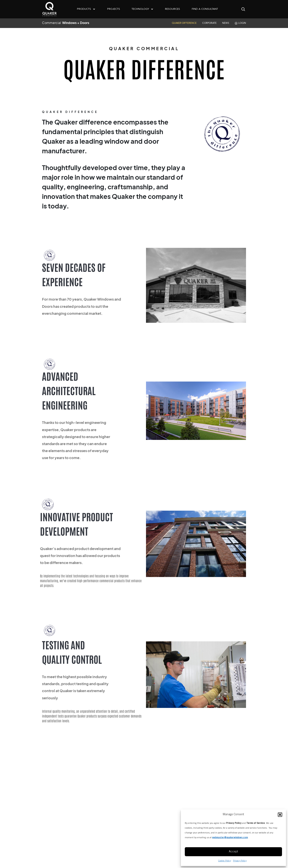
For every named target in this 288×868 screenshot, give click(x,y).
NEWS (226, 23)
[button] (280, 815)
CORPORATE (209, 23)
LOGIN (240, 23)
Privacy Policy (240, 861)
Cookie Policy (225, 861)
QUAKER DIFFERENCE (184, 23)
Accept (233, 852)
